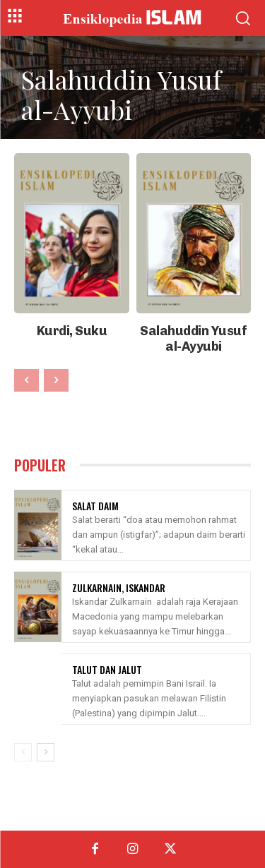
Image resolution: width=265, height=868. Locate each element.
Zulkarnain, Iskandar (119, 587)
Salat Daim (95, 506)
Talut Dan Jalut (107, 669)
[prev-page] (26, 380)
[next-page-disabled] (56, 380)
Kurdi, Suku (72, 331)
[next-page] (46, 752)
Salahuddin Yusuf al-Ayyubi (193, 339)
